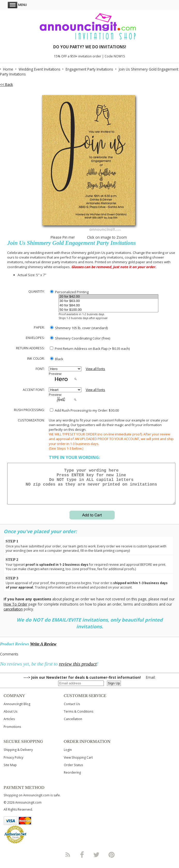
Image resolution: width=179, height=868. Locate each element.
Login (68, 756)
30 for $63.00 (108, 301)
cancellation (13, 615)
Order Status (73, 771)
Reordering (72, 779)
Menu (17, 5)
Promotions (12, 733)
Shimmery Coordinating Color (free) (80, 338)
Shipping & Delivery (18, 756)
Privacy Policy (13, 764)
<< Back (6, 84)
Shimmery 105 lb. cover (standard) (79, 328)
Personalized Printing (69, 292)
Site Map (10, 771)
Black (57, 359)
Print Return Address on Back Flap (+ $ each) (90, 349)
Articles (9, 725)
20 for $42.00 (108, 297)
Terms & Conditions (79, 718)
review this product (78, 670)
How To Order (15, 610)
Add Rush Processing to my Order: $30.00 (84, 410)
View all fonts (95, 369)
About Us (10, 718)
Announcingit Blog (17, 710)
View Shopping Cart (78, 764)
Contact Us (72, 710)
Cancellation (73, 725)
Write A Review (43, 650)
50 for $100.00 (108, 310)
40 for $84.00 (108, 305)
